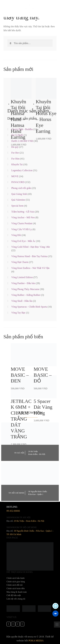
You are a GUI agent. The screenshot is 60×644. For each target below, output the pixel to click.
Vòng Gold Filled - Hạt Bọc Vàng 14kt (31, 247)
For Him (15, 159)
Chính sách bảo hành (16, 578)
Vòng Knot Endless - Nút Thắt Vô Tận (30, 268)
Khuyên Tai (17, 164)
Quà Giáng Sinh (19, 194)
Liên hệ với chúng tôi (16, 599)
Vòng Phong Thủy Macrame (25, 289)
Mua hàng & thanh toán (17, 592)
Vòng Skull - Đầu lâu (22, 301)
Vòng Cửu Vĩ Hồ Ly (21, 229)
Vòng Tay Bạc (18, 313)
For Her (15, 153)
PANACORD (18, 182)
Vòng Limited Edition (22, 277)
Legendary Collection (22, 170)
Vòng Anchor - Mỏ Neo (23, 217)
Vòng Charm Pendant (22, 223)
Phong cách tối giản (21, 188)
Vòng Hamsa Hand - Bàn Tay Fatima (29, 256)
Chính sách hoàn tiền (16, 588)
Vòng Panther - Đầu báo (23, 283)
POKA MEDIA (36, 641)
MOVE (15, 176)
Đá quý (15, 147)
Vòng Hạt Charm (20, 262)
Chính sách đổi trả (15, 585)
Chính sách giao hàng (16, 582)
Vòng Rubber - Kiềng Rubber (26, 295)
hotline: (13, 509)
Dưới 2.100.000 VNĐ (22, 141)
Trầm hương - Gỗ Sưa (23, 212)
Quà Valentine (18, 200)
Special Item (17, 206)
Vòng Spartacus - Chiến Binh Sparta (29, 307)
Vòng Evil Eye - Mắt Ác (23, 241)
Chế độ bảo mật (14, 595)
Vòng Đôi (16, 235)
